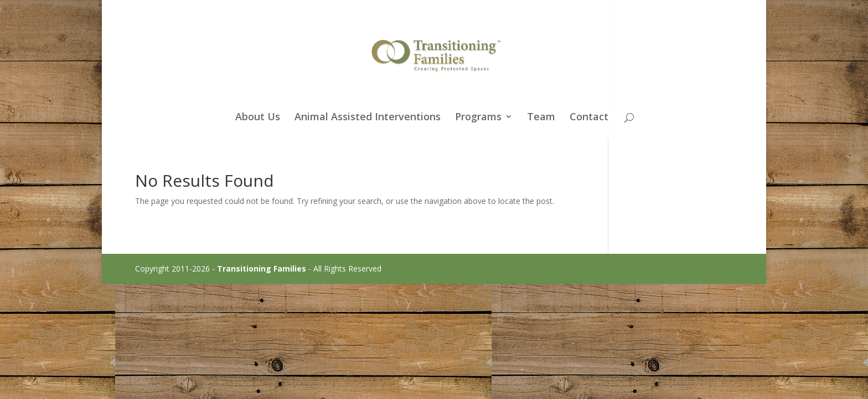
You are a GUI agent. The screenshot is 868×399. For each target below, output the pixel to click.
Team (541, 118)
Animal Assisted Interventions (368, 118)
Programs (478, 118)
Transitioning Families (262, 268)
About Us (258, 118)
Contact (589, 118)
